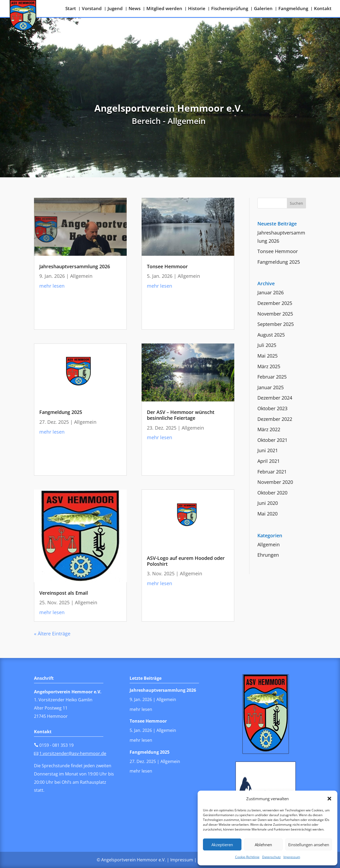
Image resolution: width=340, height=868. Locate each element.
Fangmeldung (293, 9)
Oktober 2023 (272, 408)
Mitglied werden (164, 9)
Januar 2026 (271, 292)
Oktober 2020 (272, 493)
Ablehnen (263, 845)
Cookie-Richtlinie (247, 857)
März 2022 (269, 429)
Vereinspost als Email (64, 593)
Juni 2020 (268, 503)
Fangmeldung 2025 (61, 412)
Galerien (263, 9)
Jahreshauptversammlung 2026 (75, 266)
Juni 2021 (268, 450)
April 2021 (269, 461)
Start (71, 9)
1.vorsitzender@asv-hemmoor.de (73, 753)
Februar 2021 (272, 472)
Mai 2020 (267, 514)
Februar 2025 (272, 377)
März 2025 (269, 366)
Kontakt (323, 9)
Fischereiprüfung (230, 9)
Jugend (115, 9)
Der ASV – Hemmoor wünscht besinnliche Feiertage (181, 415)
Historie (197, 9)
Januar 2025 (271, 387)
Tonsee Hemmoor (167, 266)
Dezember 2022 (275, 419)
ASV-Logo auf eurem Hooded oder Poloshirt (186, 561)
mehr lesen (52, 286)
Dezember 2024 (275, 398)
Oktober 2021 (272, 440)
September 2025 (276, 324)
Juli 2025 (267, 345)
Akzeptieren (222, 845)
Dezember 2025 (275, 303)
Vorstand (92, 9)
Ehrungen (268, 555)
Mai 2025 (267, 356)
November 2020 (275, 482)
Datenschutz (271, 857)
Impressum (292, 857)
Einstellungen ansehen (309, 845)
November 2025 (275, 314)
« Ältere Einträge (52, 634)
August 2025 (271, 335)
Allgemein (81, 276)
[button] (329, 799)
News (135, 9)
